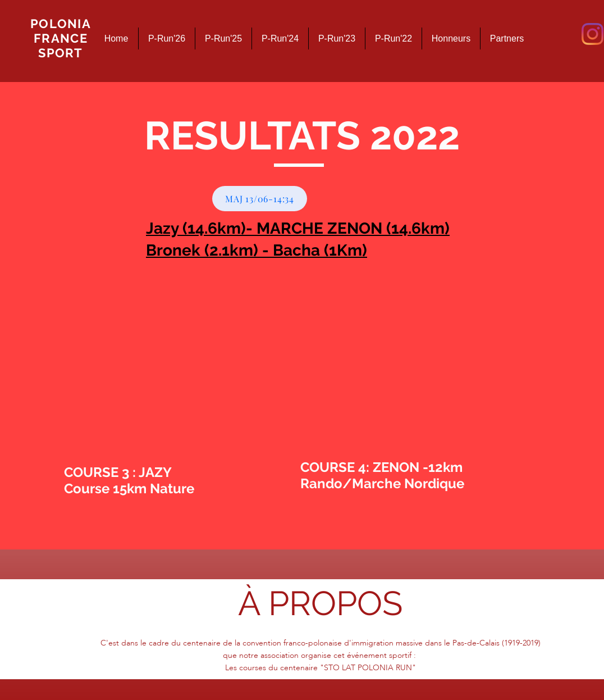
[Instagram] (592, 34)
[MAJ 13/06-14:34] (260, 199)
